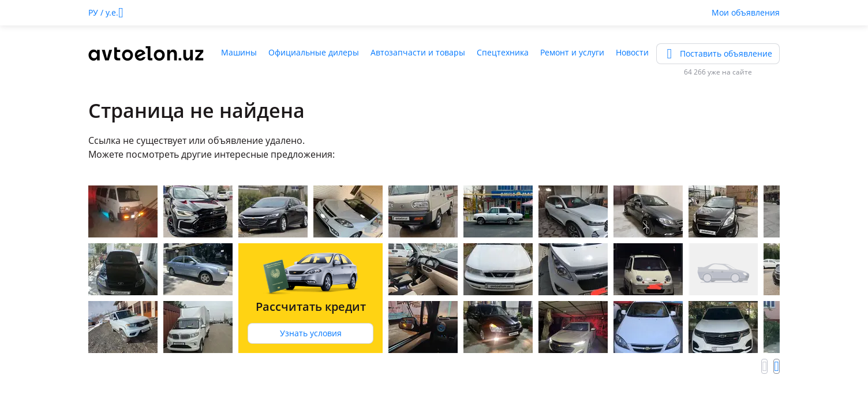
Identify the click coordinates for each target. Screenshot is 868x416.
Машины (239, 52)
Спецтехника (503, 52)
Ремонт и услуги (572, 52)
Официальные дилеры (314, 52)
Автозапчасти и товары (418, 52)
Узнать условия (311, 333)
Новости (632, 52)
